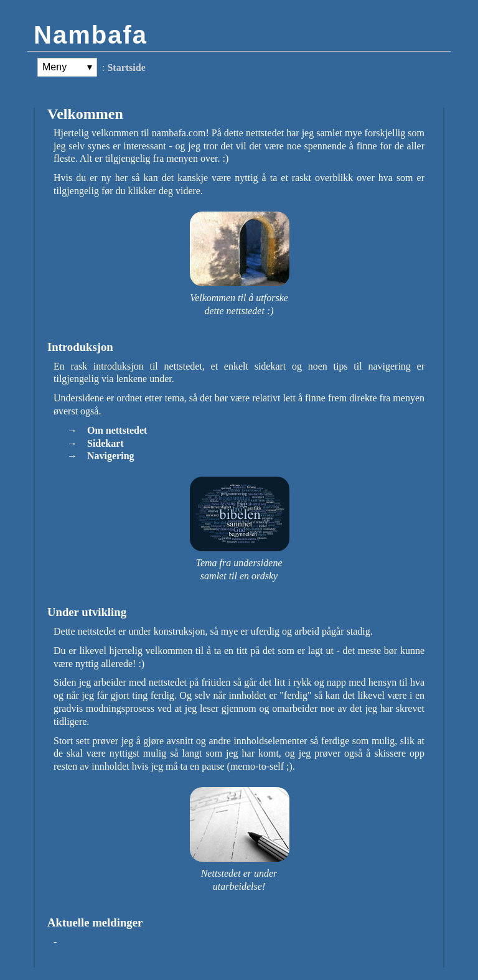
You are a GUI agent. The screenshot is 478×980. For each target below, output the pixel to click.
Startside (126, 68)
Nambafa (91, 35)
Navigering (111, 456)
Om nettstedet (117, 430)
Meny (54, 67)
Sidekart (105, 443)
